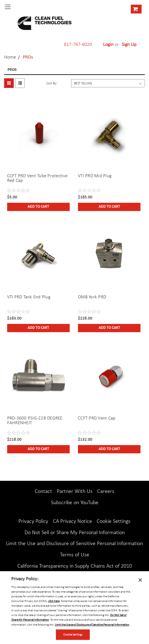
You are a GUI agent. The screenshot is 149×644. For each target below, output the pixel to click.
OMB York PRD (92, 297)
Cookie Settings (114, 521)
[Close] (140, 580)
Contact (43, 491)
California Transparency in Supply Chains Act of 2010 (75, 566)
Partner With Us (75, 491)
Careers (106, 491)
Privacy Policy (33, 521)
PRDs (28, 57)
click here (54, 601)
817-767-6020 (78, 44)
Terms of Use (75, 554)
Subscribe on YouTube (75, 502)
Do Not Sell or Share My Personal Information (75, 532)
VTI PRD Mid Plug (95, 176)
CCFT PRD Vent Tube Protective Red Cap (37, 178)
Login (108, 44)
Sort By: (52, 83)
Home (10, 57)
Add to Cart (38, 207)
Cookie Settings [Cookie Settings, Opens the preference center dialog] (73, 634)
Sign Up (129, 44)
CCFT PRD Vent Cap (97, 418)
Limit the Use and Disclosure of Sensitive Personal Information (74, 543)
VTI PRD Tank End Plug (29, 297)
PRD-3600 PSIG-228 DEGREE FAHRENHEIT (35, 420)
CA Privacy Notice (72, 521)
